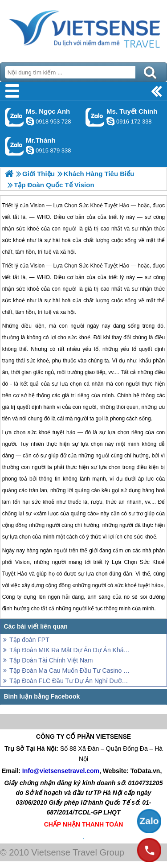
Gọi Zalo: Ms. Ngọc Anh (14, 117)
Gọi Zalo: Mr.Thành (14, 146)
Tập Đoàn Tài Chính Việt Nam (51, 660)
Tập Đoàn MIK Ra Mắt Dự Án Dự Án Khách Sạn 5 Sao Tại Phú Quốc (70, 650)
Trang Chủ (83, 29)
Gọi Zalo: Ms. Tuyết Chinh (95, 117)
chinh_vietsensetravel (110, 121)
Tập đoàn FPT (29, 640)
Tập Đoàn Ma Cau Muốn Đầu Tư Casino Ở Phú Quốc (70, 671)
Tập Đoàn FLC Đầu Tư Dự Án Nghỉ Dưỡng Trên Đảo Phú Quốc (70, 681)
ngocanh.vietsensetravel (30, 121)
